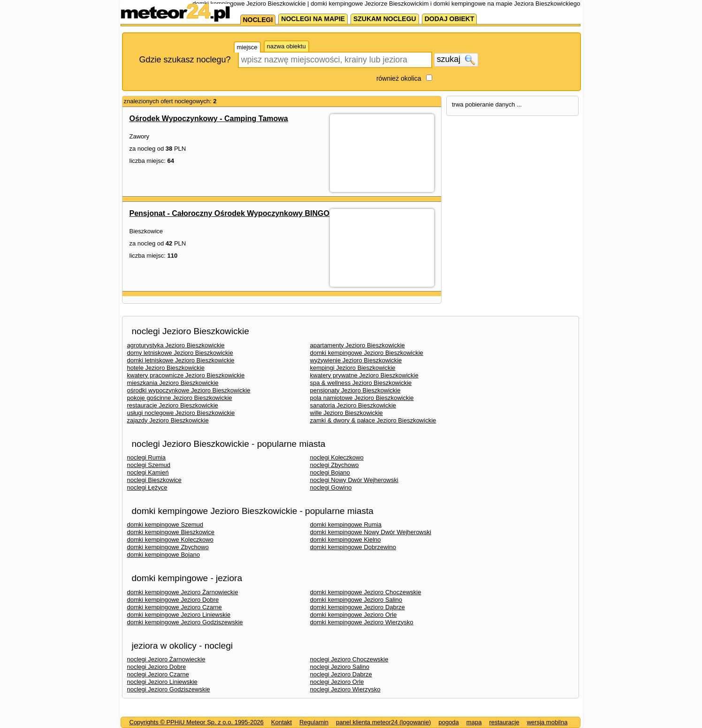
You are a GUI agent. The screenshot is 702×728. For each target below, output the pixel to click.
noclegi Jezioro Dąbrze (341, 674)
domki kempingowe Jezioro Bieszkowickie (367, 353)
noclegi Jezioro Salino (340, 667)
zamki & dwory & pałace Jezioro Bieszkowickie (373, 420)
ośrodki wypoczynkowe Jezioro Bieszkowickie (189, 390)
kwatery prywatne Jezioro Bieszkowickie (364, 375)
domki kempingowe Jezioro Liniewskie (179, 615)
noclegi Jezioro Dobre (157, 667)
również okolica (399, 78)
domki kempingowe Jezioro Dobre (173, 600)
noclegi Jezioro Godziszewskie (169, 689)
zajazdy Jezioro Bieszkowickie (168, 420)
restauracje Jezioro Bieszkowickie (173, 405)
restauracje (504, 722)
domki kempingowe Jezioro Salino (356, 600)
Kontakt (282, 722)
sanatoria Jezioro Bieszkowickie (353, 405)
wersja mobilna (547, 722)
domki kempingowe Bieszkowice (171, 532)
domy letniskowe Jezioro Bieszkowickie (180, 353)
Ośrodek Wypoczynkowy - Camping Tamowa (209, 119)
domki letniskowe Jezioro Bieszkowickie (181, 360)
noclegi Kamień (148, 472)
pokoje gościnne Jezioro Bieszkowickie (180, 398)
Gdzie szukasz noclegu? (185, 60)
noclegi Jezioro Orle (337, 682)
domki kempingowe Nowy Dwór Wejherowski (371, 532)
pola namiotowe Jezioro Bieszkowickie (362, 398)
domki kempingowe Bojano (164, 555)
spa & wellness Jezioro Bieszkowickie (361, 383)
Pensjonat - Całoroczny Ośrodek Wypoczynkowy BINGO (229, 213)
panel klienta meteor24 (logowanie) (383, 722)
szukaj (456, 60)
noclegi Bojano (330, 472)
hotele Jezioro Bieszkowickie (166, 368)
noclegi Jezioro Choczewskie (349, 659)
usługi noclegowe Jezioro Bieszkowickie (181, 413)
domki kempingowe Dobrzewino (353, 547)
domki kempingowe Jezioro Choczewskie (366, 592)
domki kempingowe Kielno (346, 540)
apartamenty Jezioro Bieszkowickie (358, 345)
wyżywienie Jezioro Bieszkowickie (356, 360)
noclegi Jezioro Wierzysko (345, 689)
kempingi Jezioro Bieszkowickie (353, 368)
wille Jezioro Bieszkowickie (347, 413)
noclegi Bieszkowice (154, 480)
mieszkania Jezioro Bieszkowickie (173, 383)
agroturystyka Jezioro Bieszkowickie (176, 345)
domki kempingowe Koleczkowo (170, 540)
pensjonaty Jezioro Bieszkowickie (355, 390)
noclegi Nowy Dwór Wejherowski (354, 480)
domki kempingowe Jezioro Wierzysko (362, 622)
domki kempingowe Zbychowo (168, 547)
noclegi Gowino (331, 487)
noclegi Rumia (146, 457)
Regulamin (314, 722)
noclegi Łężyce (147, 487)
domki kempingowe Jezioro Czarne (175, 607)
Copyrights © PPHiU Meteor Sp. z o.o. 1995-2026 (197, 722)
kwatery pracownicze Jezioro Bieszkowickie (186, 375)
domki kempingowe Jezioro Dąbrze (358, 607)
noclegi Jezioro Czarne (158, 674)
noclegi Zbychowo (335, 465)
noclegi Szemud (149, 465)
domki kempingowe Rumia (346, 525)
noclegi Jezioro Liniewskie (162, 682)
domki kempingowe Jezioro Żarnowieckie (183, 592)
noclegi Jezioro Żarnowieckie (166, 659)
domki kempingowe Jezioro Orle (354, 615)
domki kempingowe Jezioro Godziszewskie (185, 622)
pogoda (448, 722)
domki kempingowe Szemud (165, 525)
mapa (474, 722)
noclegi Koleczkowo (337, 457)
